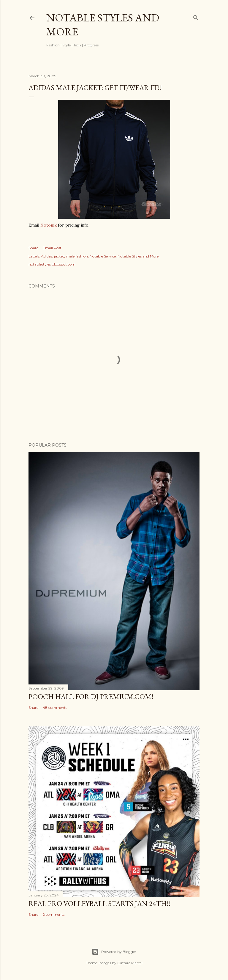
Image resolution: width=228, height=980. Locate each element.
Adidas (47, 256)
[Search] (196, 17)
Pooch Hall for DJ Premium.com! (91, 696)
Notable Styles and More (138, 256)
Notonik (49, 225)
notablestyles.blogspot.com (52, 264)
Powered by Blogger (114, 952)
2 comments (54, 914)
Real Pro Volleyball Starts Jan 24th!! (100, 903)
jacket (59, 256)
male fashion (77, 256)
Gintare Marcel (130, 963)
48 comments (55, 707)
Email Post (52, 248)
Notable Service (103, 256)
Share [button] (33, 248)
